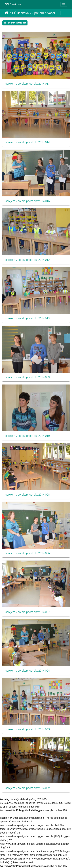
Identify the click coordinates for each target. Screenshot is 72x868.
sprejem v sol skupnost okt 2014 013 (28, 318)
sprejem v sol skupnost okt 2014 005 (28, 729)
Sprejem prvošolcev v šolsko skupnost (45, 13)
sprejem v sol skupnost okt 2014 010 (28, 436)
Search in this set (15, 23)
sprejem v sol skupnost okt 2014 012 (28, 260)
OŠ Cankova (13, 4)
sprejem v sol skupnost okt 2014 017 (28, 84)
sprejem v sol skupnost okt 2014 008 (28, 495)
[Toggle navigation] (64, 4)
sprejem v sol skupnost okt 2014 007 (28, 612)
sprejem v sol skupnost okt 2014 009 (28, 377)
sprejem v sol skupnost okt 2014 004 (28, 671)
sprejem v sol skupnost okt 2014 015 (28, 201)
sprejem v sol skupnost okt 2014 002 (28, 788)
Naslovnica (7, 13)
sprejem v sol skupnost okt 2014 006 (28, 553)
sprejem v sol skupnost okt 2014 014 (28, 142)
